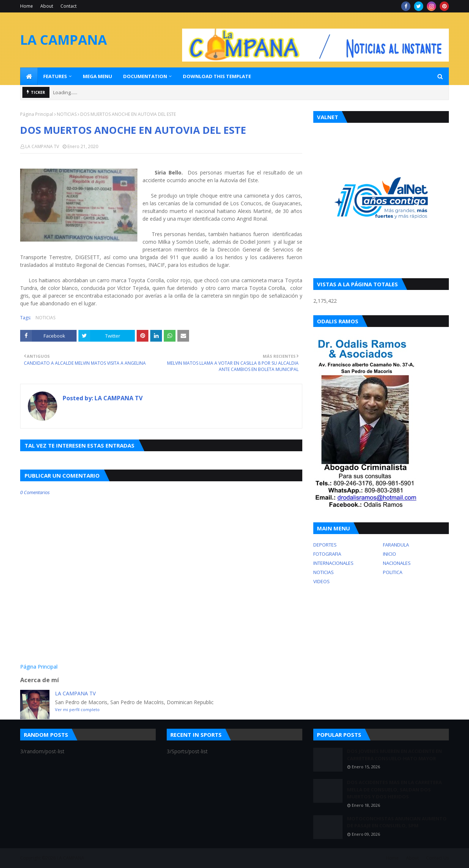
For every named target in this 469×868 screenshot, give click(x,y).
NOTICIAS (67, 114)
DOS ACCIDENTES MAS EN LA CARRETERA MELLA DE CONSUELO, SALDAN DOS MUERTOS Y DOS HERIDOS (394, 789)
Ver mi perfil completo (77, 709)
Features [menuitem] (55, 76)
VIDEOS (322, 581)
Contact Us (437, 858)
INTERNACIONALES (333, 563)
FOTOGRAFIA (327, 554)
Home (27, 6)
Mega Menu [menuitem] (97, 76)
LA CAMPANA (64, 40)
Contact (69, 6)
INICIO (389, 554)
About (47, 6)
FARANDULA (396, 545)
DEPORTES (325, 545)
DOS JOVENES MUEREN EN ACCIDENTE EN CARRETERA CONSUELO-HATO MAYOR (394, 755)
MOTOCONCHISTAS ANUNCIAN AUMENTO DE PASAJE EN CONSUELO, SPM (397, 822)
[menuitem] (29, 76)
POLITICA (393, 572)
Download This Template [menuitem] (217, 76)
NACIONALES (397, 563)
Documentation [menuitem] (145, 76)
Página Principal (37, 114)
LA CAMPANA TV (42, 146)
